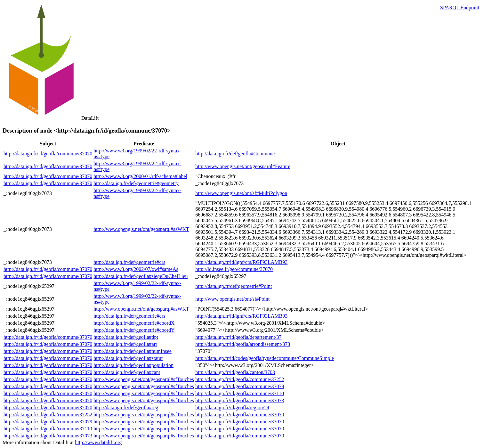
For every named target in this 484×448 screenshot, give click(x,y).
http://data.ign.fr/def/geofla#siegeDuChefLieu (141, 276)
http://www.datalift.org (98, 442)
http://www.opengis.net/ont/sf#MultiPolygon (241, 193)
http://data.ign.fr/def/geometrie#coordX (134, 323)
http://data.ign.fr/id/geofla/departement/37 (238, 337)
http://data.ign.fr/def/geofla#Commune (235, 154)
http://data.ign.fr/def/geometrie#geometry (136, 183)
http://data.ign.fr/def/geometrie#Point (234, 286)
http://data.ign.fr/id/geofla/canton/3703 (235, 372)
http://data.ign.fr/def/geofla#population (133, 365)
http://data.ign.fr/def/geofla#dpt (126, 337)
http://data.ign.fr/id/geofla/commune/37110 (240, 393)
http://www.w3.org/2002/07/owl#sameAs (136, 269)
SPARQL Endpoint (460, 8)
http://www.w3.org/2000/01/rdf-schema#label (140, 176)
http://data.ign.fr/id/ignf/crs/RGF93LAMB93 (241, 262)
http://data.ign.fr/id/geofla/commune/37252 (240, 379)
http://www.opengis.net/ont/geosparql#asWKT (141, 229)
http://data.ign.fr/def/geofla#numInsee (132, 351)
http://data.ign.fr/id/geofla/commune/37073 (240, 400)
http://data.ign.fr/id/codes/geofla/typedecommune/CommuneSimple (265, 358)
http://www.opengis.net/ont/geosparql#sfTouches (144, 379)
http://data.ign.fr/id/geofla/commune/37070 (48, 154)
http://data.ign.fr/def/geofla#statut (128, 358)
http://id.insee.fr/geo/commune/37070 (234, 269)
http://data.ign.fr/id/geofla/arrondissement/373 (243, 344)
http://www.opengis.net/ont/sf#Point (232, 299)
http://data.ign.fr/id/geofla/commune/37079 (240, 386)
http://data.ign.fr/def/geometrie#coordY (134, 330)
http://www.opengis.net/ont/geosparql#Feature (243, 166)
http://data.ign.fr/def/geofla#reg (126, 407)
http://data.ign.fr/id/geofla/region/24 (232, 407)
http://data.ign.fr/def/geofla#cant (127, 372)
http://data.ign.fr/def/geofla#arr (125, 344)
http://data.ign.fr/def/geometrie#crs (129, 262)
